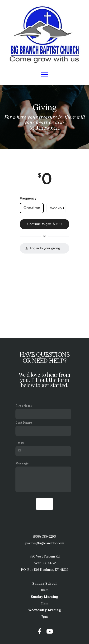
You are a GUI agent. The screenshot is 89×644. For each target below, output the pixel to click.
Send (44, 504)
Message (22, 463)
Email (20, 443)
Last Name (24, 422)
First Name (24, 406)
